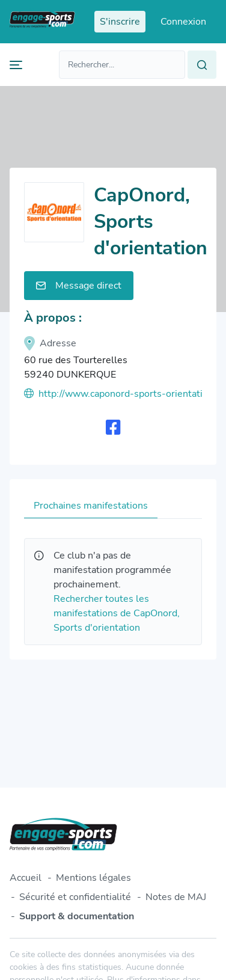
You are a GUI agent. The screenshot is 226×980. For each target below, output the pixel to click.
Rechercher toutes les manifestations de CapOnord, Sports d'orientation (117, 613)
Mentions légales (93, 878)
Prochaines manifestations (91, 506)
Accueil (26, 878)
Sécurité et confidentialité (75, 897)
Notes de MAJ (176, 897)
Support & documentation (77, 916)
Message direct (79, 286)
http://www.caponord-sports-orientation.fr (113, 394)
